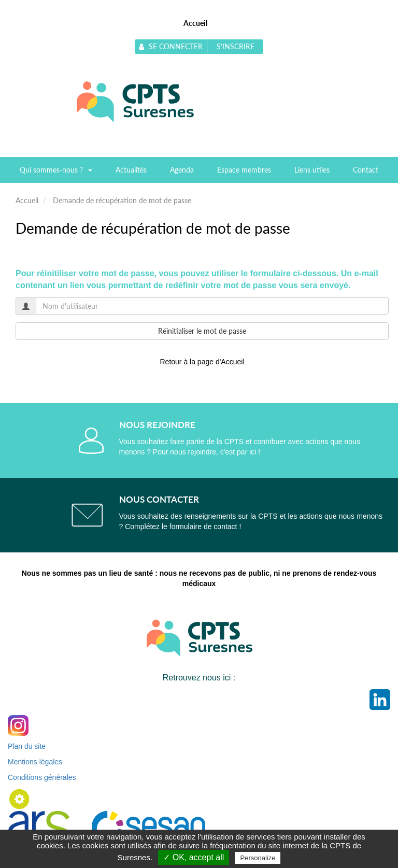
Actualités (131, 170)
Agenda (182, 170)
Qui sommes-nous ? (56, 173)
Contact (366, 170)
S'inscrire (236, 46)
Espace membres (244, 170)
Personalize (258, 858)
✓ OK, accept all (194, 857)
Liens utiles (312, 170)
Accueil (195, 23)
